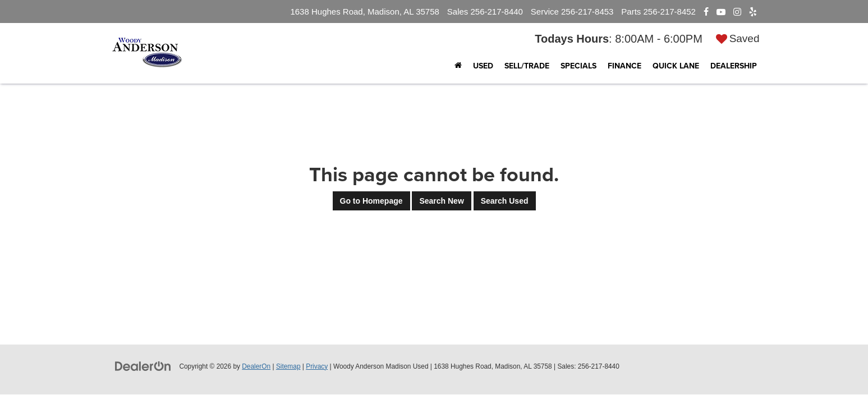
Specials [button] (578, 66)
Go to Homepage (371, 201)
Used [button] (483, 66)
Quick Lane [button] (676, 66)
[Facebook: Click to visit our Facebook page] (706, 12)
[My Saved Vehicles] (738, 38)
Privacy (317, 366)
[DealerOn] (143, 366)
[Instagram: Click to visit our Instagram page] (737, 12)
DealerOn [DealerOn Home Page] (256, 366)
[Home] (458, 66)
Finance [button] (624, 66)
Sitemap (288, 366)
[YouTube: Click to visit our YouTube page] (721, 12)
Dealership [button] (734, 66)
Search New (441, 201)
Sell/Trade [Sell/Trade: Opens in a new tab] (527, 66)
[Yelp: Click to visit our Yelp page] (753, 12)
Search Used (505, 201)
